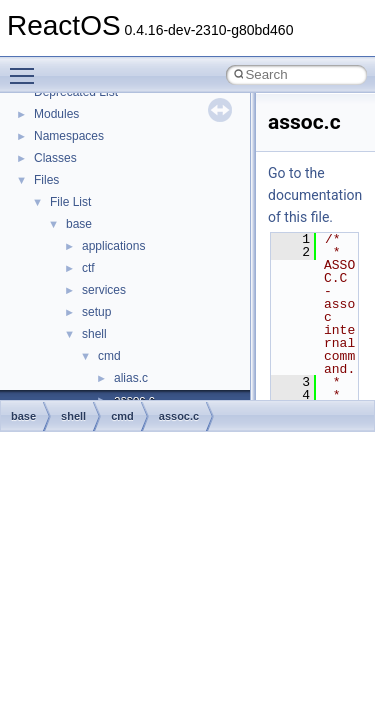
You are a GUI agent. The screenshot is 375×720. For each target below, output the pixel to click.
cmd (109, 356)
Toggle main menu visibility (27, 67)
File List (70, 202)
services (104, 290)
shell (94, 334)
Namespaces (69, 136)
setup (96, 312)
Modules (56, 114)
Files (46, 180)
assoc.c (179, 416)
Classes (55, 158)
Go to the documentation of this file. (315, 195)
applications (113, 246)
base (79, 224)
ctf (88, 268)
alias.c (131, 378)
